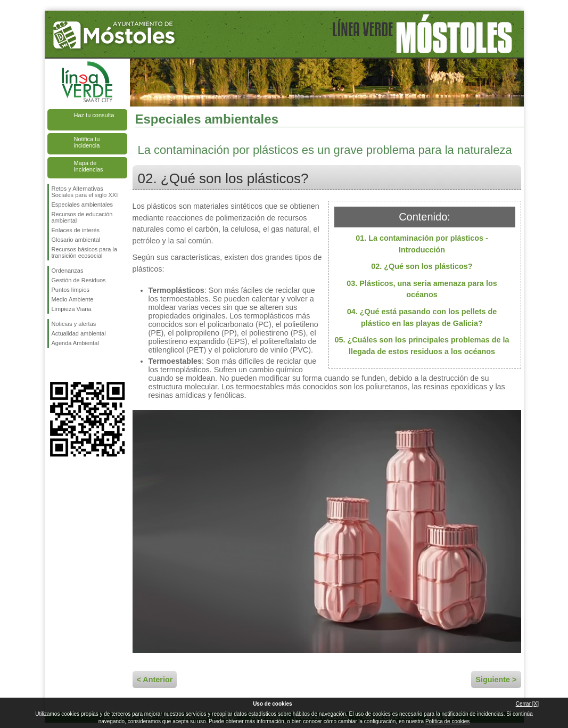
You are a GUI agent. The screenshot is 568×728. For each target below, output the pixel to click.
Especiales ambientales (83, 205)
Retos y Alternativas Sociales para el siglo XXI (85, 192)
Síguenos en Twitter (71, 365)
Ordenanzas (68, 271)
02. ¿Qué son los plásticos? (422, 266)
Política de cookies (447, 721)
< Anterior (155, 680)
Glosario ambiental (76, 240)
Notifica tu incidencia (87, 142)
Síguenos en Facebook (54, 365)
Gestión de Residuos (79, 280)
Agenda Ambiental (75, 343)
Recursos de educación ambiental (82, 217)
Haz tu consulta (94, 115)
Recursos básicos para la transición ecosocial (85, 252)
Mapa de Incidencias (89, 166)
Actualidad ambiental (79, 333)
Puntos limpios (71, 290)
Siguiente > (496, 680)
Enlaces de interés (76, 230)
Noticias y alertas (74, 324)
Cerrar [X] (527, 704)
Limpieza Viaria (72, 309)
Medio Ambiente (73, 299)
